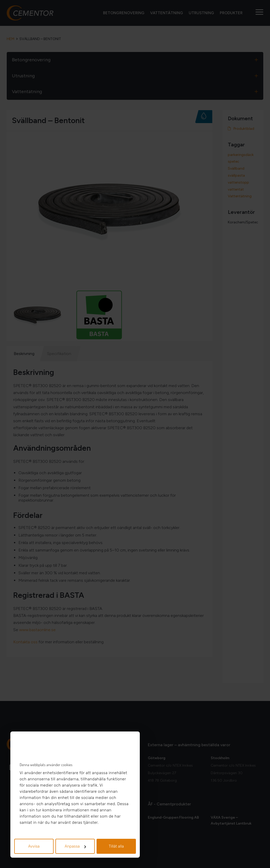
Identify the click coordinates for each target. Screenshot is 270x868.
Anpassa (75, 846)
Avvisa (34, 846)
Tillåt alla (116, 846)
